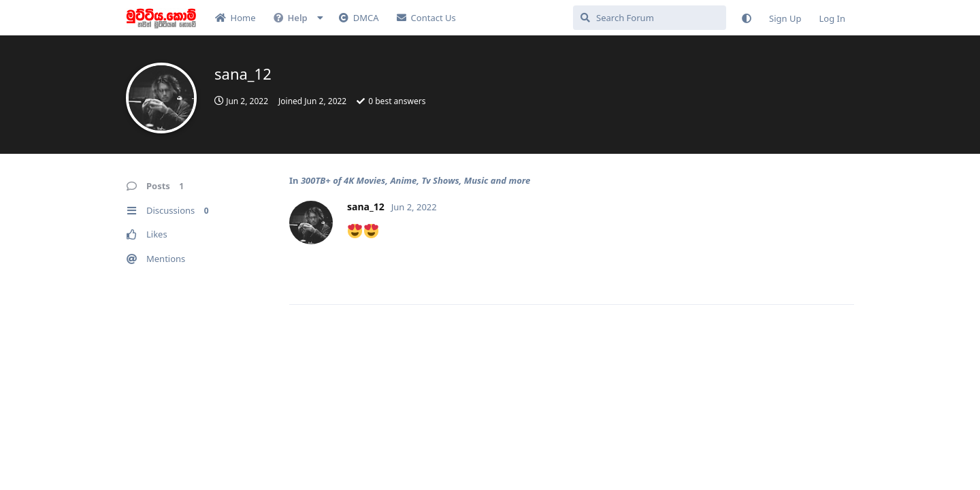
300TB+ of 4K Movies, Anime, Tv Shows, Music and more (415, 180)
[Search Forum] (650, 18)
